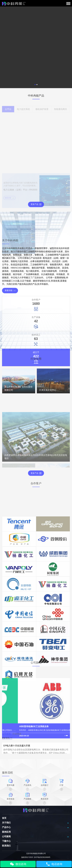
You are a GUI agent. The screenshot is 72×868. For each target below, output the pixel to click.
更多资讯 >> (7, 743)
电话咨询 (54, 864)
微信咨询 (18, 864)
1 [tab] (35, 85)
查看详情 (10, 373)
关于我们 (6, 823)
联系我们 (6, 846)
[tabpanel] (36, 47)
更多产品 (36, 208)
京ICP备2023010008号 (42, 857)
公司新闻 (6, 739)
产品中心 (6, 827)
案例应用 (6, 832)
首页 (4, 818)
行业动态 (17, 739)
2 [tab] (37, 85)
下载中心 (6, 841)
